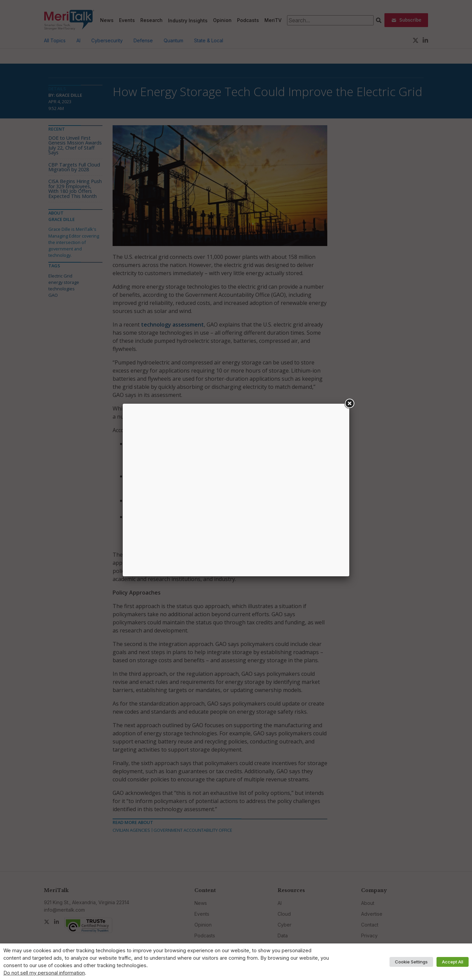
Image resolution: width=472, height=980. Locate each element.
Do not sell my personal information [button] (44, 973)
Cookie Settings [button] (411, 962)
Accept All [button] (453, 962)
